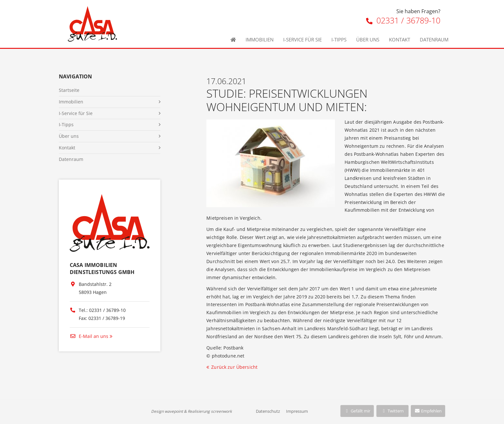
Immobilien (260, 40)
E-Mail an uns (89, 336)
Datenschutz (268, 411)
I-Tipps (339, 40)
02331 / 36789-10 (403, 20)
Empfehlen (428, 411)
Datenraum (434, 40)
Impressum (297, 411)
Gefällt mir (357, 411)
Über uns (368, 40)
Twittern (392, 411)
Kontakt (400, 40)
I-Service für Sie (302, 40)
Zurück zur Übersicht (234, 367)
